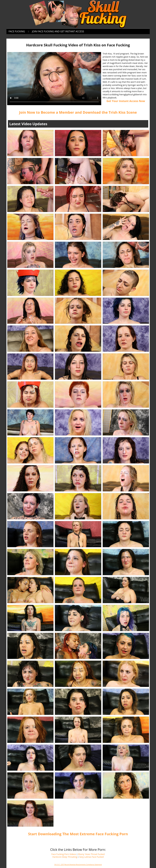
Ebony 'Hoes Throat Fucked (91, 854)
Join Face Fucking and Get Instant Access (58, 31)
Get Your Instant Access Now (126, 101)
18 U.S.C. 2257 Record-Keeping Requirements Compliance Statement (78, 865)
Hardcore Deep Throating (65, 857)
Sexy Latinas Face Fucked (91, 857)
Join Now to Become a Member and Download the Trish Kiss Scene (78, 112)
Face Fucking (17, 31)
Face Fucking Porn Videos (64, 854)
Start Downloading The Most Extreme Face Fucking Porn (78, 834)
